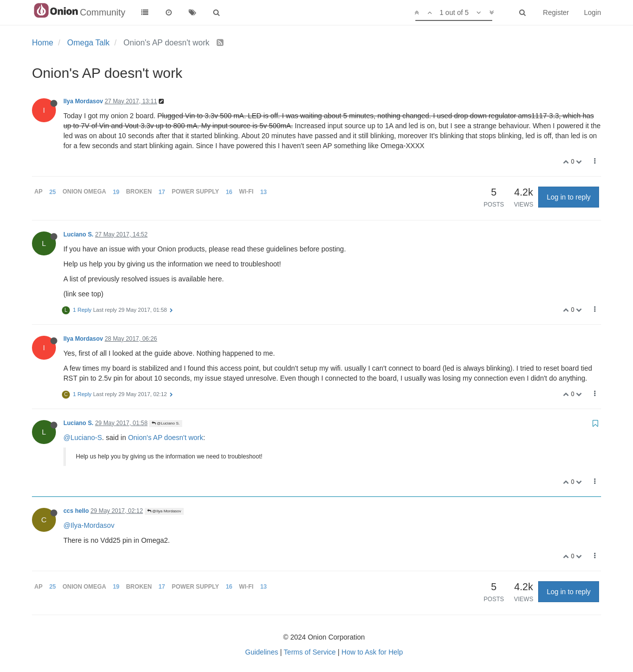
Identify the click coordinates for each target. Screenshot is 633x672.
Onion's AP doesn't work (165, 438)
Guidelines (262, 652)
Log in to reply (569, 197)
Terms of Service (310, 652)
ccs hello (76, 511)
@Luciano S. (166, 423)
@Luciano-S (83, 438)
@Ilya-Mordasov (89, 525)
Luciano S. (78, 234)
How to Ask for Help (372, 652)
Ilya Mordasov (83, 101)
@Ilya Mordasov (164, 511)
